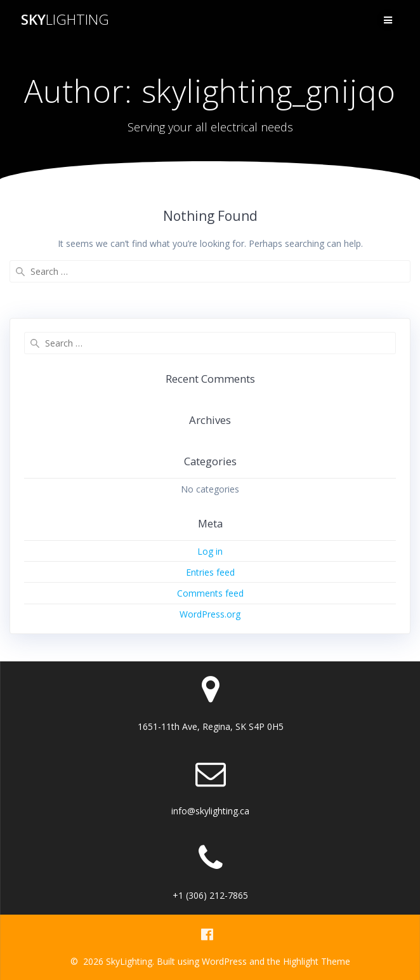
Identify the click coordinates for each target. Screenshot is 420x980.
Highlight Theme (317, 961)
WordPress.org (210, 614)
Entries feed (210, 572)
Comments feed (210, 593)
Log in (210, 551)
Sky (65, 20)
